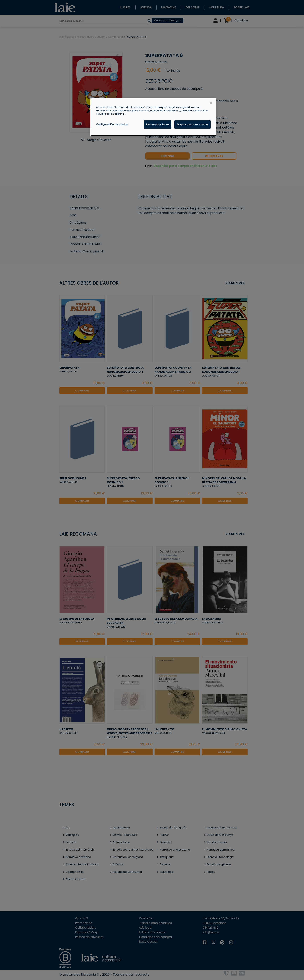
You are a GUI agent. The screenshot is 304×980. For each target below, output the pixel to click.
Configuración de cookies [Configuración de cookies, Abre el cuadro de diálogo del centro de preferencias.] (112, 124)
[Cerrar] (211, 103)
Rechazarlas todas (158, 124)
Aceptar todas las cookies (193, 124)
